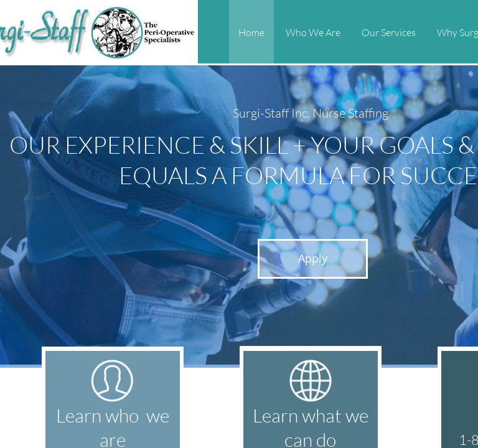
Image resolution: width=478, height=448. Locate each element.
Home (251, 32)
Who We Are (313, 32)
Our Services (389, 32)
